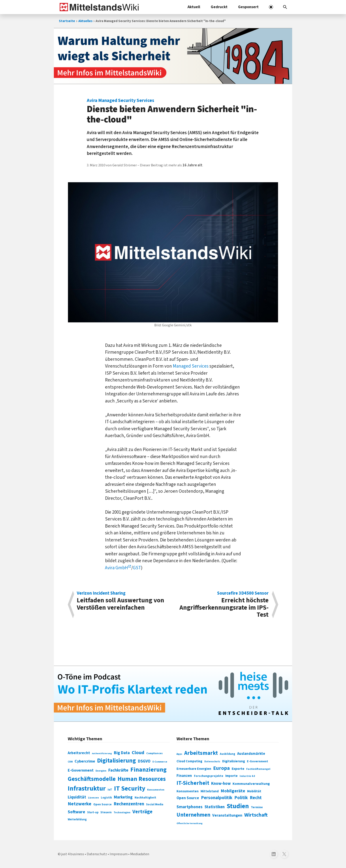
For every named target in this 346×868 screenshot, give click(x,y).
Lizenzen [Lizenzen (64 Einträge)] (93, 798)
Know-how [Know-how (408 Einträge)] (221, 783)
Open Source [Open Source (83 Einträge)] (102, 804)
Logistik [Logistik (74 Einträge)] (106, 798)
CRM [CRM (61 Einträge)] (70, 762)
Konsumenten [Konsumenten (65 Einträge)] (156, 790)
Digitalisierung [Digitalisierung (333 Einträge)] (234, 761)
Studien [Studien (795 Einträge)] (238, 806)
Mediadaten (140, 854)
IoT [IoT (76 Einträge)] (110, 790)
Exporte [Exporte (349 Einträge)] (238, 769)
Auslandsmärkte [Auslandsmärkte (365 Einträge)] (251, 754)
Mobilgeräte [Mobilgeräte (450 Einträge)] (233, 791)
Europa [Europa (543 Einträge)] (221, 768)
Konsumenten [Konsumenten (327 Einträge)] (188, 791)
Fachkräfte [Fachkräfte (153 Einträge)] (118, 770)
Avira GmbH (117, 568)
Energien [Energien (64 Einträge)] (101, 771)
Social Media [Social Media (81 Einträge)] (155, 804)
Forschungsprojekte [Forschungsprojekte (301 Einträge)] (209, 776)
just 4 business (73, 854)
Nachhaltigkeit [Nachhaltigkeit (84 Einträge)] (145, 798)
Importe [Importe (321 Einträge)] (231, 776)
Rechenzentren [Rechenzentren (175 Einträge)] (129, 804)
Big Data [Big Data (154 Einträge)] (122, 753)
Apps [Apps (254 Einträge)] (179, 754)
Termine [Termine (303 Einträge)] (257, 807)
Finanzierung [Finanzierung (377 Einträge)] (149, 770)
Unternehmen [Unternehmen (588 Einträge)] (193, 815)
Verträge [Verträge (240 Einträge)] (142, 812)
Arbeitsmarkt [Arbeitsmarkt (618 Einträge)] (201, 753)
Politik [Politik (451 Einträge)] (241, 798)
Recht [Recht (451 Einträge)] (256, 798)
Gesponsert (248, 7)
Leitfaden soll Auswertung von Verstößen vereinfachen (123, 602)
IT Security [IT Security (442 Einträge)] (130, 789)
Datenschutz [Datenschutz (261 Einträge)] (212, 762)
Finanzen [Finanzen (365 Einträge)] (184, 776)
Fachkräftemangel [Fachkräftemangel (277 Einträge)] (258, 769)
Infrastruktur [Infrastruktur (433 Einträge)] (87, 789)
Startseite (67, 21)
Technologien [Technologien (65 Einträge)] (122, 813)
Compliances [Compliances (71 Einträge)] (154, 753)
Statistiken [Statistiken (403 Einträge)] (215, 807)
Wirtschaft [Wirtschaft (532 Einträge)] (256, 815)
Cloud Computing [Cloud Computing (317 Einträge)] (189, 761)
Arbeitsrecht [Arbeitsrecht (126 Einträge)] (79, 753)
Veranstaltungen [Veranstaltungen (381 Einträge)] (227, 815)
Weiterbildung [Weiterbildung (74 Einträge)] (77, 819)
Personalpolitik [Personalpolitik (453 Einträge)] (217, 798)
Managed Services (191, 366)
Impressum (119, 854)
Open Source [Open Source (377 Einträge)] (188, 798)
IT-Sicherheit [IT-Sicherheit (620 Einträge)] (193, 783)
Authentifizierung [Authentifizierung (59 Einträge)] (102, 753)
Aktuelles (85, 21)
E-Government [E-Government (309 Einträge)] (258, 761)
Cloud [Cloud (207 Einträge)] (138, 753)
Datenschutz (97, 854)
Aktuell (194, 7)
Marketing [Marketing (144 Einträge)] (123, 797)
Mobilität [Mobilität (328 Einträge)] (254, 791)
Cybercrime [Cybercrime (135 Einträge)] (85, 761)
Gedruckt (219, 7)
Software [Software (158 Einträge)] (76, 812)
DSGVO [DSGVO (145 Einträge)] (144, 761)
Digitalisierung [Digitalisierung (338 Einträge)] (117, 761)
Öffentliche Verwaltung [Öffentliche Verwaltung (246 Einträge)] (190, 823)
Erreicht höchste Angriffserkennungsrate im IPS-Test (223, 605)
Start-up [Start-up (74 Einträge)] (93, 812)
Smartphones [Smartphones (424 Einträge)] (190, 807)
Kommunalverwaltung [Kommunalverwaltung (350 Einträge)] (251, 784)
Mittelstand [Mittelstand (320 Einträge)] (210, 791)
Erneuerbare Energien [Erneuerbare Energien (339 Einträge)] (194, 769)
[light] (271, 7)
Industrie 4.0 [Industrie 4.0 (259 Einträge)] (247, 776)
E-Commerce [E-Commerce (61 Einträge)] (160, 762)
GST (137, 568)
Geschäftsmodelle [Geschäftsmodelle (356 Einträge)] (92, 779)
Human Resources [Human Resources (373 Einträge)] (142, 779)
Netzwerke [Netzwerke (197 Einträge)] (80, 804)
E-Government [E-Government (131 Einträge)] (81, 770)
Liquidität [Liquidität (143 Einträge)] (77, 797)
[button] (285, 7)
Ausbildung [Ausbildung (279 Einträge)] (228, 754)
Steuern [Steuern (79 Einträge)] (106, 812)
